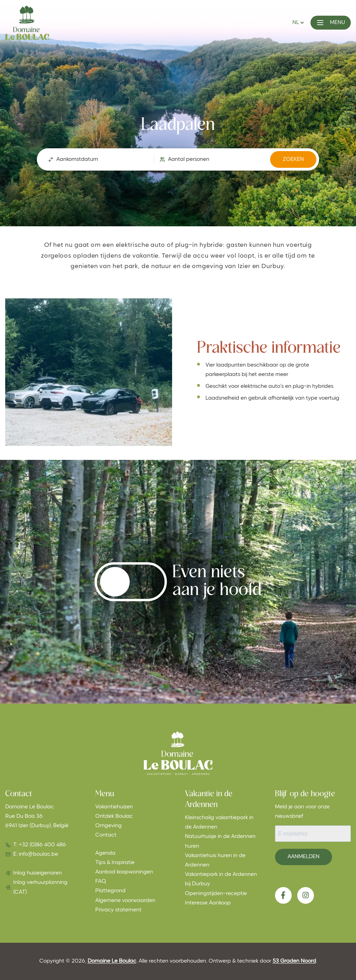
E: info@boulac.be (36, 854)
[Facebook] (283, 895)
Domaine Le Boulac (112, 961)
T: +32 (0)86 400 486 (40, 845)
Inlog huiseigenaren (38, 873)
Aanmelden (304, 857)
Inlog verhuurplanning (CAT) (40, 887)
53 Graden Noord (294, 961)
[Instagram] (306, 895)
